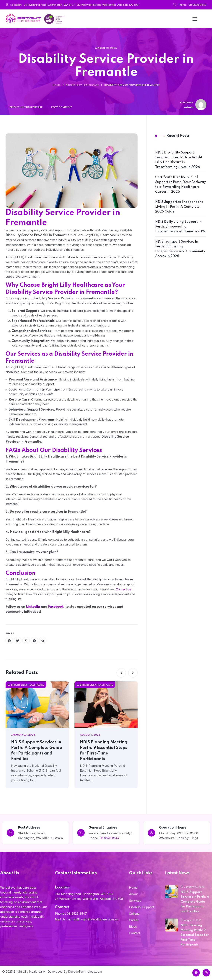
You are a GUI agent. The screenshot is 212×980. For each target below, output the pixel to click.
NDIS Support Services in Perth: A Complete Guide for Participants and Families (37, 751)
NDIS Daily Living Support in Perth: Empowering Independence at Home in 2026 (181, 227)
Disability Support (141, 907)
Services (135, 901)
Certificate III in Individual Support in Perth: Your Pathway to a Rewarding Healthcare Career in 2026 (181, 184)
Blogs (133, 927)
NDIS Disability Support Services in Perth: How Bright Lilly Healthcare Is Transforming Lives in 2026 (179, 160)
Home (56, 85)
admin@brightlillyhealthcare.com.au (93, 919)
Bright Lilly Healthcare (82, 85)
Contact (134, 933)
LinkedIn (33, 607)
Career (134, 920)
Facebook (56, 607)
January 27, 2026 (193, 887)
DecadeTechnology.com (85, 971)
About (133, 894)
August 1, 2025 (191, 920)
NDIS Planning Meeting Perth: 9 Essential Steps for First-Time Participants (104, 751)
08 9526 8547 (197, 5)
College (134, 914)
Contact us (123, 589)
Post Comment (62, 107)
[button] (121, 673)
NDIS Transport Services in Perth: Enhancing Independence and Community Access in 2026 (180, 249)
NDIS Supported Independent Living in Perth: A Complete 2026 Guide (179, 207)
